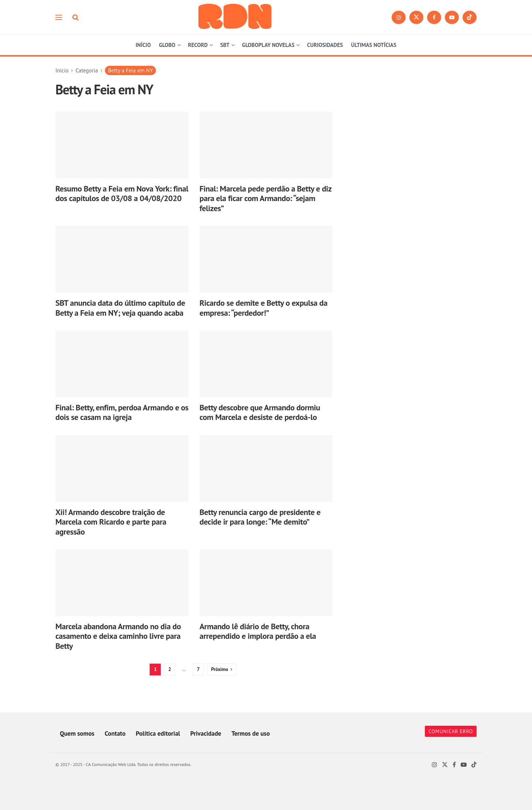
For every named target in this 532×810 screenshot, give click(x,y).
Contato (115, 733)
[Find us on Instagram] (399, 17)
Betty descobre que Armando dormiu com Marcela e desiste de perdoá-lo (260, 412)
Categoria (87, 70)
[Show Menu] (59, 17)
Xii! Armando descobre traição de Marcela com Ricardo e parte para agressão (111, 522)
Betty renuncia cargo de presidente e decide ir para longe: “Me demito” (260, 517)
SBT (225, 45)
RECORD (198, 45)
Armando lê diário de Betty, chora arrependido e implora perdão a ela (258, 631)
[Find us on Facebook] (434, 17)
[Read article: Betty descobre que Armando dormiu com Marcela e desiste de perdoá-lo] (266, 364)
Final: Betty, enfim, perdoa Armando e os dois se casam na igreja (122, 412)
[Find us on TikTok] (470, 17)
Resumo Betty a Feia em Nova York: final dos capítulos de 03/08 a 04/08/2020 (122, 193)
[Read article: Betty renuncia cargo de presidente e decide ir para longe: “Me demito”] (266, 468)
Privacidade (206, 733)
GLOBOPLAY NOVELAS (268, 45)
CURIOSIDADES (325, 45)
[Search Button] (76, 17)
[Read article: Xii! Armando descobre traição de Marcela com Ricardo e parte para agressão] (122, 468)
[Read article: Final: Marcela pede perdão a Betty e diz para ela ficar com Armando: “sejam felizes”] (266, 145)
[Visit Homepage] (235, 17)
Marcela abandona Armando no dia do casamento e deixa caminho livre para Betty (118, 636)
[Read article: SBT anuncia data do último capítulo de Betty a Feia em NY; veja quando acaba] (122, 259)
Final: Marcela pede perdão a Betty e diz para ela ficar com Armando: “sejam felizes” (265, 198)
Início (62, 70)
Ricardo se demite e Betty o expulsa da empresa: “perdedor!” (263, 308)
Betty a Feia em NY (130, 70)
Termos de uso (250, 733)
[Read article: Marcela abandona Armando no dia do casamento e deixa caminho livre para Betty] (122, 583)
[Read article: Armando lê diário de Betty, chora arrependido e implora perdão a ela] (266, 583)
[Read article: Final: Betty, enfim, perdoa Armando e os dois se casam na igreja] (122, 364)
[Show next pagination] (221, 670)
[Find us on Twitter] (416, 17)
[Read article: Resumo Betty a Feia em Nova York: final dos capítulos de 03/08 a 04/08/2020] (122, 145)
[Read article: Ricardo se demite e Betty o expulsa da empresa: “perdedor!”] (266, 259)
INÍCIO (143, 45)
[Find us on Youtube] (452, 17)
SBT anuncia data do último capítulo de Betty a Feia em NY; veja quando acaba (120, 308)
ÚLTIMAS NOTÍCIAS (374, 45)
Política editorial (158, 733)
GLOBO (167, 45)
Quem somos (77, 733)
